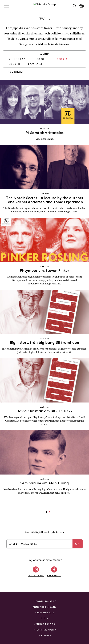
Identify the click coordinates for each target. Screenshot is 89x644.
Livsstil (15, 64)
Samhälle (36, 64)
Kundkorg (82, 6)
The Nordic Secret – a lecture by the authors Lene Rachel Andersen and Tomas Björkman (44, 200)
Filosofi (39, 59)
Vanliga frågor (44, 624)
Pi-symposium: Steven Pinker (44, 270)
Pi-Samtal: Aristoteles (44, 133)
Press (44, 618)
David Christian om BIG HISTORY (45, 411)
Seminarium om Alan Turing (45, 483)
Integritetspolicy (44, 630)
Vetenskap (17, 59)
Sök (74, 6)
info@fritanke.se (44, 601)
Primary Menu (6, 6)
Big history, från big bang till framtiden (44, 343)
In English (44, 636)
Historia (61, 59)
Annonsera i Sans (45, 607)
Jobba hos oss (44, 613)
